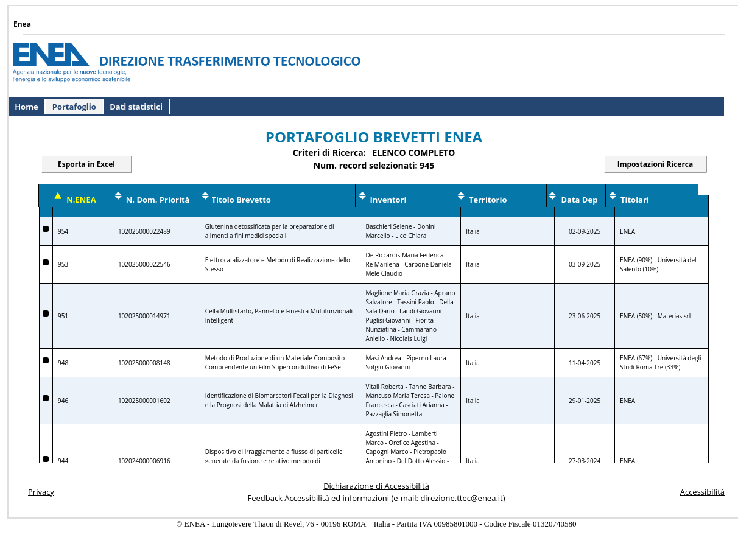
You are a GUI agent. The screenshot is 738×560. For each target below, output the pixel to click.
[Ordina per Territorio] (488, 200)
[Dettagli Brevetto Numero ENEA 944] (46, 459)
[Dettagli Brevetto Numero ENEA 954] (46, 229)
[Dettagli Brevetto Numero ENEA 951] (46, 313)
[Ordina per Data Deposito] (580, 200)
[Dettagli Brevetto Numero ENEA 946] (46, 398)
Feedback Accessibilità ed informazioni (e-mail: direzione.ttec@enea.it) (376, 498)
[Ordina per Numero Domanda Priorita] (158, 200)
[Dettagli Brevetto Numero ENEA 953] (46, 262)
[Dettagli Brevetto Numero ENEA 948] (46, 360)
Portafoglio (74, 107)
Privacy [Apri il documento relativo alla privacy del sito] (41, 492)
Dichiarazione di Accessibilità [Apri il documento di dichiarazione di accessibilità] (376, 486)
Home (26, 107)
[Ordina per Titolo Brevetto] (241, 200)
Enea (22, 24)
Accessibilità (702, 492)
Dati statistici (136, 107)
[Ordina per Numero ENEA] (81, 200)
